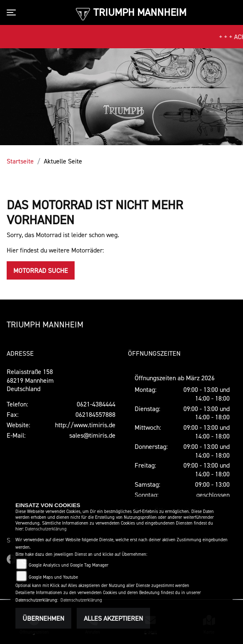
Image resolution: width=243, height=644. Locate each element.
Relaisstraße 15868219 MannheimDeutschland (30, 380)
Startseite (20, 161)
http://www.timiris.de (85, 425)
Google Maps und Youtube (53, 577)
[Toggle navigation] (13, 12)
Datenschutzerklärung (46, 529)
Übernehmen (43, 618)
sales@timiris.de (92, 435)
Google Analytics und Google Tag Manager (69, 565)
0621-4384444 (96, 404)
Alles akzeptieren (113, 618)
